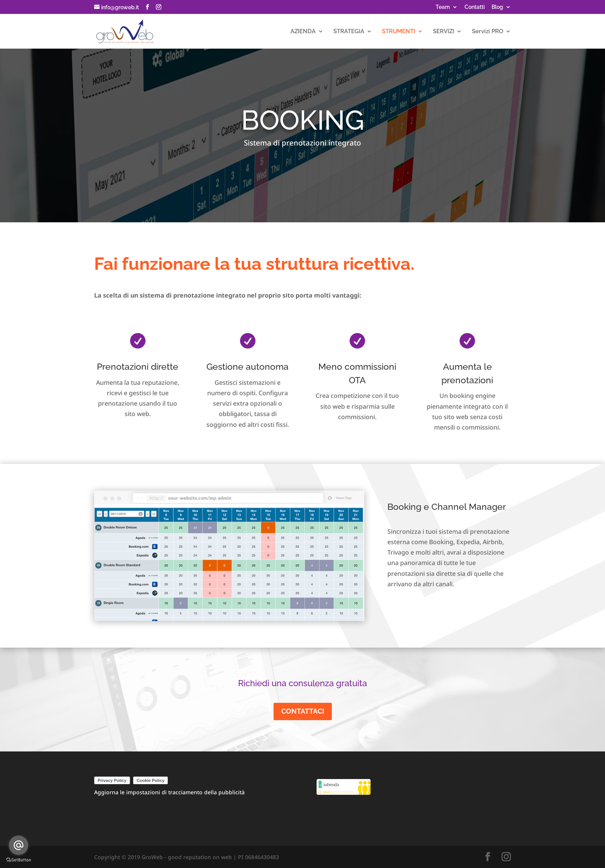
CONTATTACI (303, 711)
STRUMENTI (399, 32)
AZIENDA (303, 32)
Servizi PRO (488, 32)
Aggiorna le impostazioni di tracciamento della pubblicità (169, 792)
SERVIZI (444, 32)
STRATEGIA (349, 32)
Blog (497, 7)
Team (443, 7)
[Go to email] (19, 845)
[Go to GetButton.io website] (19, 860)
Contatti (475, 7)
